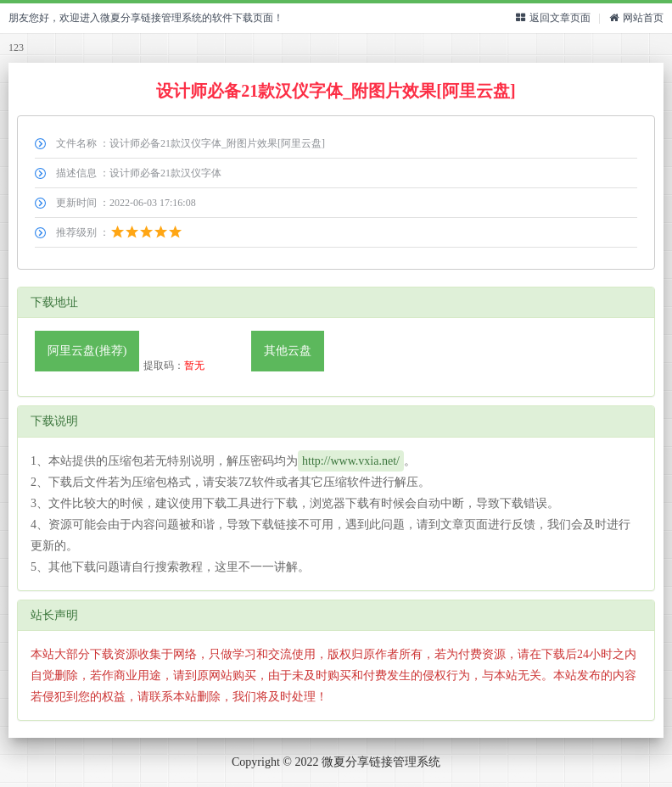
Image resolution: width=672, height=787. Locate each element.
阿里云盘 (87, 351)
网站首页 (636, 18)
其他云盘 (288, 351)
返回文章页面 (553, 18)
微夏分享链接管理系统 (381, 762)
